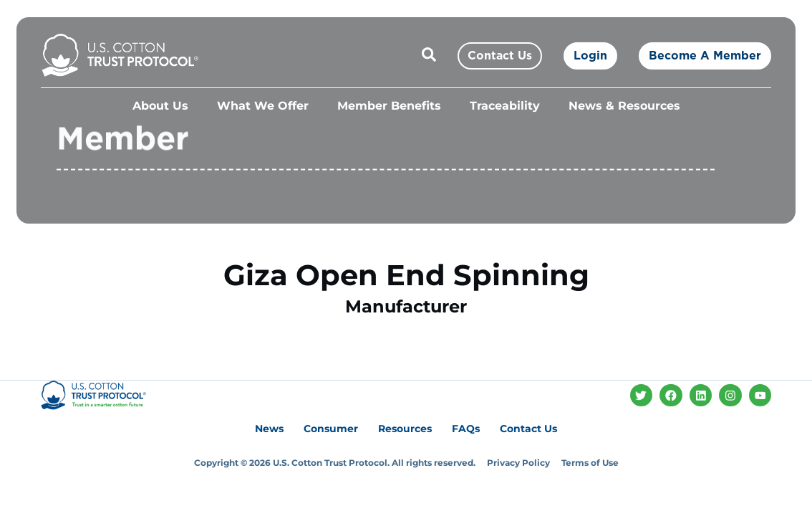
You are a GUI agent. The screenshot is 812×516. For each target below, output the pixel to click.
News (269, 429)
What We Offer (263, 106)
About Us (160, 106)
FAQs (466, 429)
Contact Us (528, 429)
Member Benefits (389, 106)
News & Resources (624, 106)
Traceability (505, 106)
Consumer (331, 429)
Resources (405, 429)
